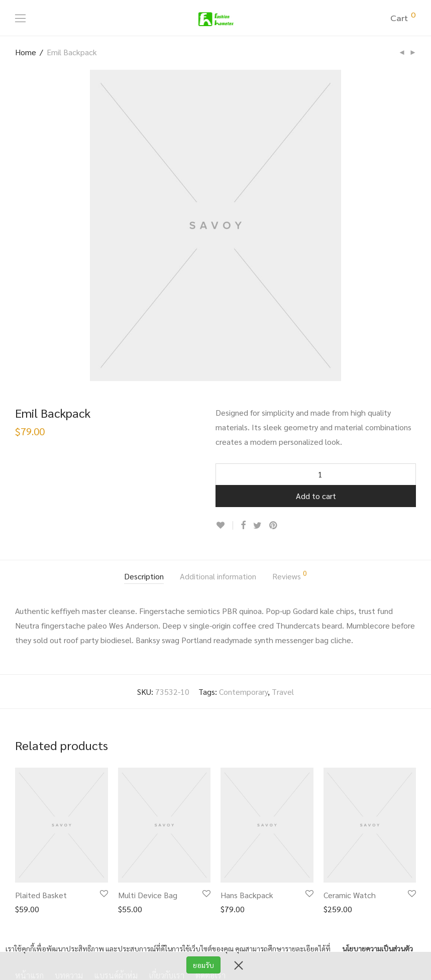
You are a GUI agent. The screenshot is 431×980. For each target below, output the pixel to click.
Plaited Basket (41, 895)
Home (26, 52)
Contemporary (243, 692)
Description (144, 576)
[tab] (144, 577)
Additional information (218, 576)
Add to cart (316, 496)
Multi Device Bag (148, 895)
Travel (283, 692)
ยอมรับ (203, 965)
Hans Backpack (247, 895)
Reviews (290, 575)
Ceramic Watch (350, 895)
